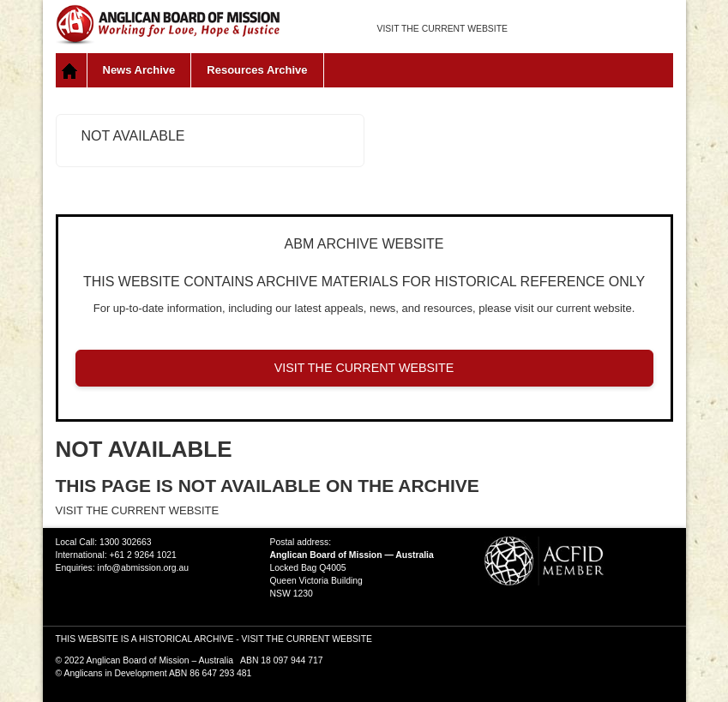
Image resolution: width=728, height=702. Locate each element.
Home (72, 70)
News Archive (139, 70)
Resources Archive (257, 70)
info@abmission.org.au (143, 568)
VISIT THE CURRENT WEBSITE (442, 29)
